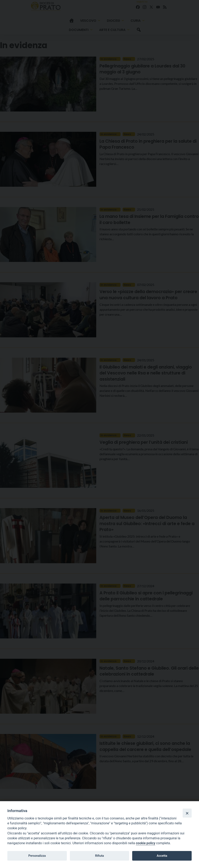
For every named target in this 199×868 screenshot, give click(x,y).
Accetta (162, 856)
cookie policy (146, 843)
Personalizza (37, 856)
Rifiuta (99, 856)
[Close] (187, 813)
